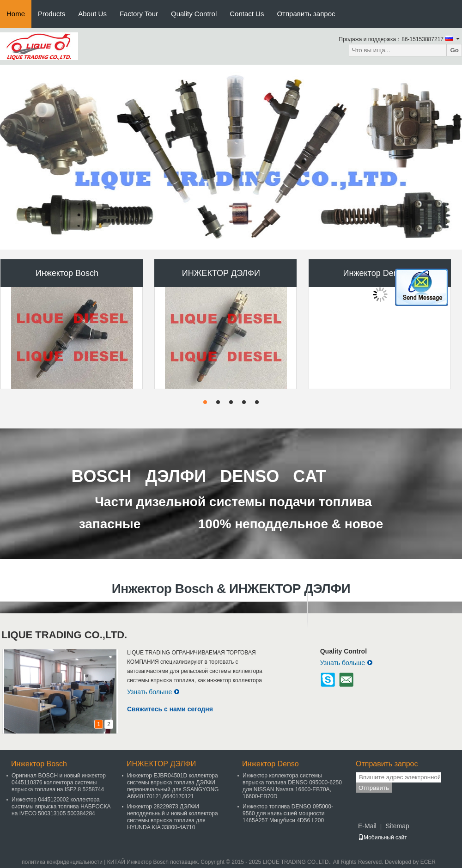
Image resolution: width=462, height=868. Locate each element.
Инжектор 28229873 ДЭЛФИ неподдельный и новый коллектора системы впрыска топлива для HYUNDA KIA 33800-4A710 (173, 817)
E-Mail (367, 826)
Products (52, 14)
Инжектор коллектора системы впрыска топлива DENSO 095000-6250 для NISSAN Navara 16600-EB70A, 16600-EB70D (292, 786)
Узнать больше (153, 692)
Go (454, 50)
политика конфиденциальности (62, 862)
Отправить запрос (306, 14)
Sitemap (397, 826)
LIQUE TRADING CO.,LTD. (64, 635)
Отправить (374, 788)
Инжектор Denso (375, 273)
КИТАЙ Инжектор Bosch (138, 862)
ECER (428, 862)
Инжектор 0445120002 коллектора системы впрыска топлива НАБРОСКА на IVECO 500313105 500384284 (61, 807)
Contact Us (247, 14)
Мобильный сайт (383, 837)
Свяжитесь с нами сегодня (170, 709)
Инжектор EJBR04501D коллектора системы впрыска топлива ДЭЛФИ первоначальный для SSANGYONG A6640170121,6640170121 (173, 786)
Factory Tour (139, 14)
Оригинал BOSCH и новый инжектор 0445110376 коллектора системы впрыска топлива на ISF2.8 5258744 (59, 782)
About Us (92, 14)
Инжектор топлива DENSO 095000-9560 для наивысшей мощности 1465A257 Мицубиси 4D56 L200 (288, 813)
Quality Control (194, 14)
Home (16, 14)
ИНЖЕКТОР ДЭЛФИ (221, 273)
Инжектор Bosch (67, 273)
